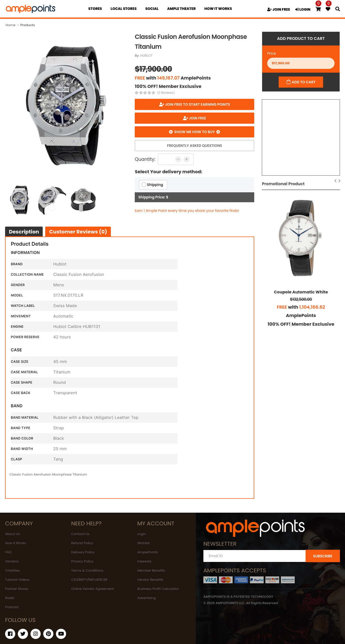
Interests (144, 561)
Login (142, 534)
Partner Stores (17, 589)
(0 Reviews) (166, 93)
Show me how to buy (195, 132)
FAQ (8, 552)
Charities (12, 570)
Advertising (147, 598)
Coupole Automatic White (301, 292)
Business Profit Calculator (158, 589)
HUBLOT (147, 56)
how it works (218, 9)
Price (272, 53)
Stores (95, 9)
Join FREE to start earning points (197, 104)
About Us (12, 534)
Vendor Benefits (150, 580)
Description (24, 232)
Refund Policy (82, 543)
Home (11, 25)
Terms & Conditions (87, 570)
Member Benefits (151, 570)
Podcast (12, 607)
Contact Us (80, 534)
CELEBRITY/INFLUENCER (89, 580)
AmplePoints (148, 552)
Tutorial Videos (17, 580)
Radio (10, 598)
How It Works (16, 543)
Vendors (12, 561)
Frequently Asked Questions (194, 146)
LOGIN (303, 9)
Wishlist (144, 543)
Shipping (155, 185)
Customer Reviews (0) (78, 232)
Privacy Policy (82, 561)
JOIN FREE (279, 9)
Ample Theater (181, 9)
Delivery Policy (83, 552)
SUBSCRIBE (323, 556)
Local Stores (124, 9)
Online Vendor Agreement (93, 589)
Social (152, 9)
